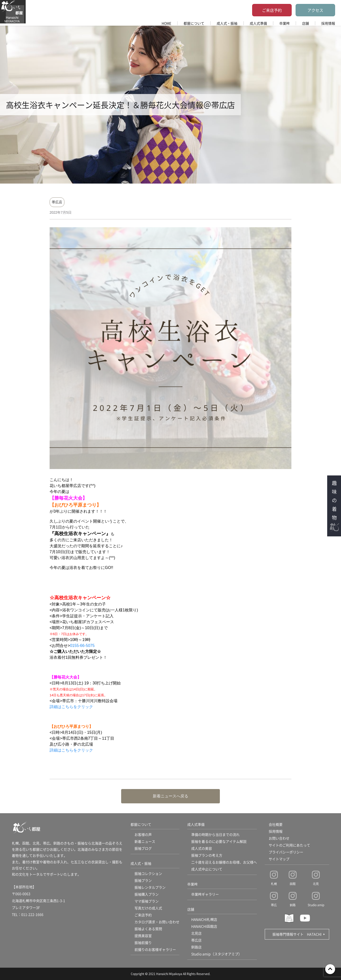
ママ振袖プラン (147, 901)
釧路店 (196, 947)
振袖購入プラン (147, 894)
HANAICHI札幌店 (204, 920)
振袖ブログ (143, 848)
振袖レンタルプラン (150, 887)
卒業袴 (284, 23)
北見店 (196, 933)
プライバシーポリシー (286, 852)
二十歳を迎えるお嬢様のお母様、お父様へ (224, 862)
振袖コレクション (148, 874)
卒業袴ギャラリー (205, 894)
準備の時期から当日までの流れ (215, 835)
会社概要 (276, 825)
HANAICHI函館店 (204, 926)
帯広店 (57, 202)
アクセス (315, 10)
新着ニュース (145, 842)
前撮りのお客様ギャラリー (155, 950)
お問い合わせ (279, 838)
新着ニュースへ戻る (170, 796)
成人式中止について (207, 869)
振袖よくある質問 (148, 929)
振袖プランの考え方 (207, 855)
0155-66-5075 (82, 646)
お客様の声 (143, 835)
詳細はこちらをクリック (71, 707)
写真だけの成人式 (148, 908)
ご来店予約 (272, 10)
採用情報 (328, 23)
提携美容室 (143, 936)
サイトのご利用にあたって (289, 845)
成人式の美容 (202, 848)
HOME (166, 23)
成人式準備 (258, 23)
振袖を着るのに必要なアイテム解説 (219, 842)
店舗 (305, 23)
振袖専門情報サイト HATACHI (297, 934)
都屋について (194, 23)
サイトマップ (279, 859)
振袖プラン (143, 881)
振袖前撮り (143, 943)
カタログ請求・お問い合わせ (157, 922)
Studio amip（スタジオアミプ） (217, 954)
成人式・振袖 (227, 23)
